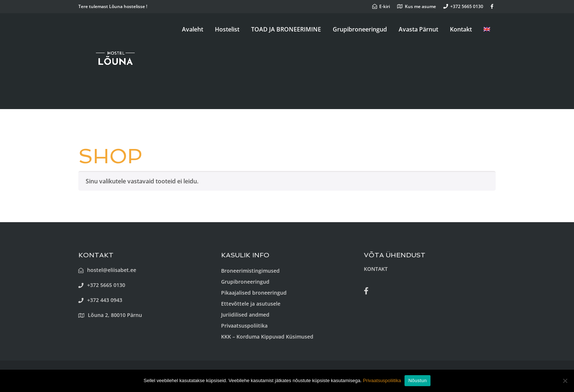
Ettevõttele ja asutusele (251, 304)
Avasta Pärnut (418, 29)
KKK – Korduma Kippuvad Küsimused (267, 337)
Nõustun (417, 380)
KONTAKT (376, 269)
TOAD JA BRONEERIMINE (286, 29)
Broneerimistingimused (250, 271)
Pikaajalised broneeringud (254, 293)
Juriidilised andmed (245, 315)
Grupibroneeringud (360, 29)
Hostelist (227, 29)
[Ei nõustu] (565, 381)
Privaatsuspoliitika (244, 326)
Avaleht (193, 29)
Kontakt (461, 29)
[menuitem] (487, 29)
